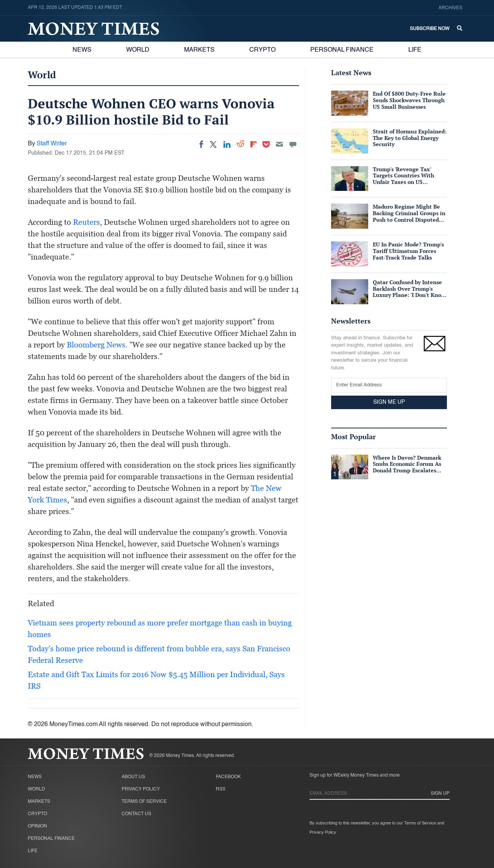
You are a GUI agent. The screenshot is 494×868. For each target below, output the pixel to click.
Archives (450, 8)
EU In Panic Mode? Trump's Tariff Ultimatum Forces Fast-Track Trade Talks (408, 251)
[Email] (279, 144)
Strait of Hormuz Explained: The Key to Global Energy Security (410, 138)
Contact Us (136, 814)
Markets (199, 50)
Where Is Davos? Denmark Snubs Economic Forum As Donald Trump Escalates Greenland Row (407, 467)
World (138, 50)
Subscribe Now (430, 29)
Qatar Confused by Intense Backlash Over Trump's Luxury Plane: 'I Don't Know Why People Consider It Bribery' (409, 295)
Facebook (228, 777)
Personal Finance (342, 50)
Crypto (262, 50)
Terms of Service (144, 802)
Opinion (37, 826)
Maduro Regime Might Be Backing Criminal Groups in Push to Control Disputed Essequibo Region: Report (409, 216)
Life (415, 50)
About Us (133, 777)
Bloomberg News (96, 345)
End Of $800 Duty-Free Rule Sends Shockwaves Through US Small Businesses (409, 100)
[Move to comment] (293, 144)
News (82, 50)
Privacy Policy (141, 789)
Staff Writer (52, 144)
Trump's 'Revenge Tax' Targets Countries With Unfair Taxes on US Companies (403, 179)
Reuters (86, 222)
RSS (221, 789)
